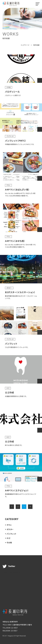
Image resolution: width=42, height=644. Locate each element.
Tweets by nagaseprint (13, 572)
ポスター (9, 288)
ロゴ (8, 388)
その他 (9, 87)
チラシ (8, 185)
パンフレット (10, 136)
